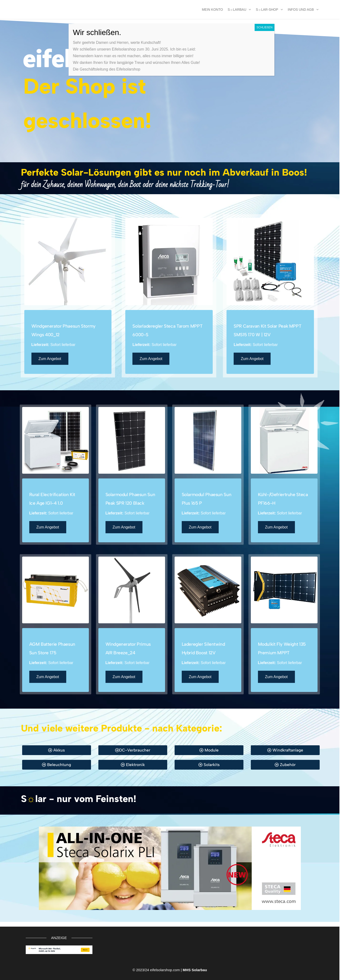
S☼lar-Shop (267, 10)
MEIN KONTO (212, 10)
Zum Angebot (50, 359)
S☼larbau (237, 10)
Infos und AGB (301, 10)
